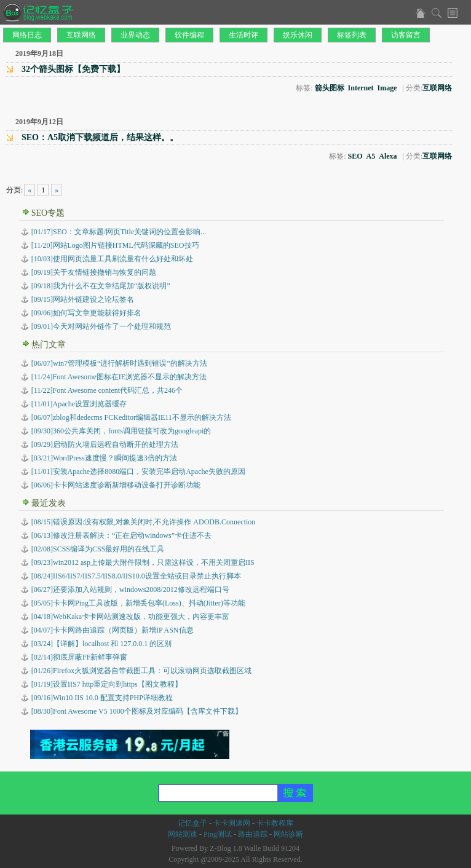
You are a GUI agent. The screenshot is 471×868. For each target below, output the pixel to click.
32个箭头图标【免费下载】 (73, 69)
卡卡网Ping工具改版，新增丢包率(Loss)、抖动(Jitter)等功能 (138, 603)
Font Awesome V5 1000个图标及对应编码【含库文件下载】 (137, 711)
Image (387, 88)
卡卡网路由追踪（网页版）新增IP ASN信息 (113, 630)
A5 (371, 156)
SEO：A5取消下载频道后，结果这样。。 (100, 137)
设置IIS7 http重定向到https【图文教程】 (107, 684)
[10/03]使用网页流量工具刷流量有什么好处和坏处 (112, 259)
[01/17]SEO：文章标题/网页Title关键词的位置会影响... (119, 232)
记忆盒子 (192, 823)
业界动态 (135, 35)
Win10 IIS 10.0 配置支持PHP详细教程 (102, 698)
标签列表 (352, 35)
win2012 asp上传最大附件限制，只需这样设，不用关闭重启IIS (143, 562)
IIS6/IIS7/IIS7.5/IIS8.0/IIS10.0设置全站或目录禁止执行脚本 (136, 576)
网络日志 (27, 35)
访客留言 (406, 35)
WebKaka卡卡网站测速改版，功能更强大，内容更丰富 (130, 617)
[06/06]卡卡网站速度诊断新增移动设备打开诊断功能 (116, 485)
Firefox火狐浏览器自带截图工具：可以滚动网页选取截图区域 (142, 671)
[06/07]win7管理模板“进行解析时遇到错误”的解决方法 (119, 363)
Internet (361, 88)
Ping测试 (218, 834)
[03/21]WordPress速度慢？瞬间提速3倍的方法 (104, 458)
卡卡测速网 (232, 823)
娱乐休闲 (298, 35)
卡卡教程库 (275, 823)
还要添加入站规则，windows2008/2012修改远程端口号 (130, 590)
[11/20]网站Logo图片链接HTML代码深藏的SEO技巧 (115, 245)
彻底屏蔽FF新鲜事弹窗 (80, 657)
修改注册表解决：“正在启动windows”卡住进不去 (121, 535)
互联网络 (81, 35)
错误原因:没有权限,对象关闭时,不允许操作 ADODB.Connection (144, 522)
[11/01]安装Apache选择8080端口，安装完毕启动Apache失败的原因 (138, 471)
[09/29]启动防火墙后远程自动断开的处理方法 (105, 444)
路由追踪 (253, 834)
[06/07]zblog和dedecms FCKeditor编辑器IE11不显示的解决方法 (131, 417)
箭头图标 (330, 88)
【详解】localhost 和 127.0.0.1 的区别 (102, 644)
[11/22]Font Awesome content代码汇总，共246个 (107, 390)
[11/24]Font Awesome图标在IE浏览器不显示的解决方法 (119, 377)
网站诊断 (288, 834)
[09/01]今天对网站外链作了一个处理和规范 (101, 326)
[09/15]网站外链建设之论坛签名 (83, 299)
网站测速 (183, 834)
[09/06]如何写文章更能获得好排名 (86, 313)
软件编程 (189, 35)
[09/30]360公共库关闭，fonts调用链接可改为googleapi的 (121, 431)
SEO (355, 156)
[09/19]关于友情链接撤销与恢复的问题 (94, 272)
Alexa (388, 156)
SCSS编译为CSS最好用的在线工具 (98, 549)
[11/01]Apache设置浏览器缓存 (79, 404)
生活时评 (243, 35)
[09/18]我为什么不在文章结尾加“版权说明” (101, 286)
